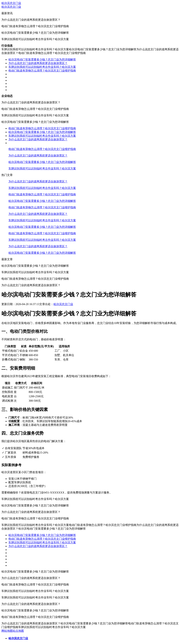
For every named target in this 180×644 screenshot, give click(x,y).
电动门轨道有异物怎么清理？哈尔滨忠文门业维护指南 (42, 71)
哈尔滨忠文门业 (11, 3)
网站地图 (7, 631)
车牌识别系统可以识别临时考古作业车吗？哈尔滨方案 (42, 67)
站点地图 (18, 631)
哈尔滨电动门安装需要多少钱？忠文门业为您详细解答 (42, 59)
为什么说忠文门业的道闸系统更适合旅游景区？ (38, 63)
